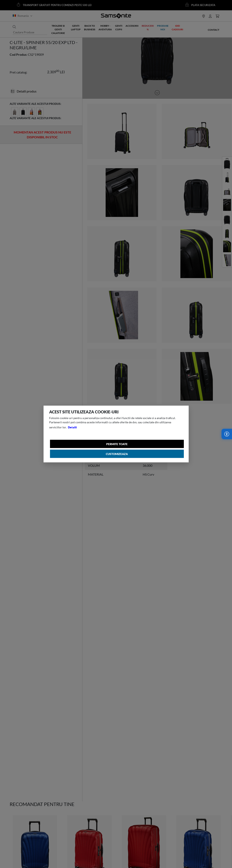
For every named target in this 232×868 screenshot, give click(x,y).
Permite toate (117, 444)
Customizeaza (117, 454)
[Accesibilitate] (227, 434)
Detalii (72, 427)
